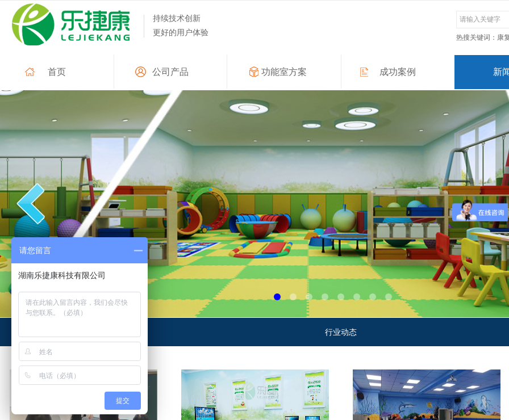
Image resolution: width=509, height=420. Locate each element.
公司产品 (170, 72)
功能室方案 (284, 72)
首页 (57, 72)
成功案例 (398, 72)
